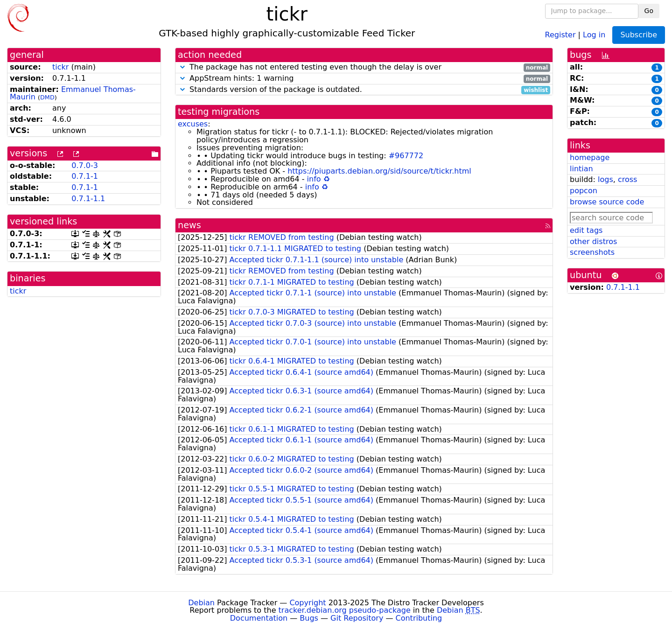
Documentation (259, 618)
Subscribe (639, 35)
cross (627, 179)
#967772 (406, 156)
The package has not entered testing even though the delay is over (364, 67)
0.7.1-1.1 (88, 199)
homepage (590, 157)
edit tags (586, 230)
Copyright (308, 603)
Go (649, 11)
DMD (47, 97)
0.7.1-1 (85, 176)
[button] (182, 67)
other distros (593, 241)
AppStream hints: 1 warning (364, 79)
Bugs (309, 618)
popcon (584, 191)
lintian (581, 169)
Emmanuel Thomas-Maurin (73, 93)
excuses (193, 124)
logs (605, 179)
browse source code (607, 202)
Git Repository (357, 618)
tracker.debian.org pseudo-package (345, 610)
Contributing (419, 618)
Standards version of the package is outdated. (364, 90)
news (189, 225)
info (314, 179)
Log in (594, 34)
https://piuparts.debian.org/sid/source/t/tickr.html (379, 171)
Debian (201, 603)
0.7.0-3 (85, 165)
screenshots (592, 252)
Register (560, 34)
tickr (60, 67)
